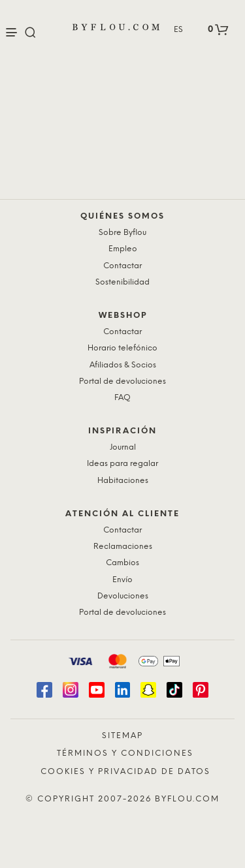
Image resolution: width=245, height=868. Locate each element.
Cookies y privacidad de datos (125, 772)
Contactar (122, 266)
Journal (123, 447)
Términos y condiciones (125, 753)
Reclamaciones (123, 547)
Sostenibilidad (122, 282)
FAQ (122, 398)
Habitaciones (123, 481)
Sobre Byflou (122, 233)
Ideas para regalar (122, 464)
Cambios (122, 563)
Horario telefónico (122, 348)
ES (178, 30)
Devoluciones (123, 596)
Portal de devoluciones (122, 381)
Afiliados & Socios (123, 365)
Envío (122, 580)
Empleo (123, 249)
